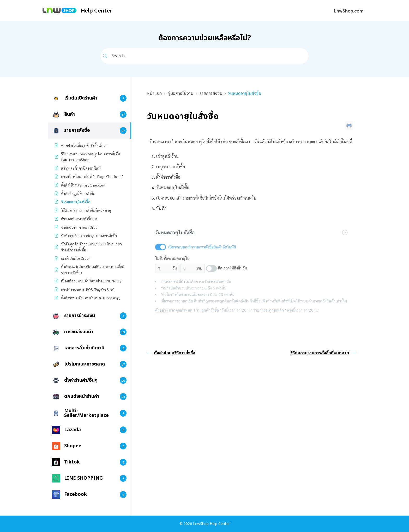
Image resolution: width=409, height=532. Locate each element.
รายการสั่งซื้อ (211, 94)
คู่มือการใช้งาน (181, 94)
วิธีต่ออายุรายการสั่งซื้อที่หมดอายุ (323, 353)
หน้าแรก (154, 94)
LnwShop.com (349, 11)
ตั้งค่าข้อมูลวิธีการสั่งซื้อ (171, 353)
